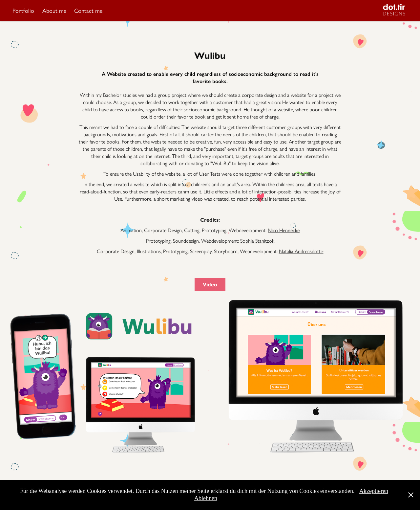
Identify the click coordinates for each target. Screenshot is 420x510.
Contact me (88, 11)
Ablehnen (206, 498)
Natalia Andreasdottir (301, 251)
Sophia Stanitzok (257, 241)
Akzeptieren (374, 491)
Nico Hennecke (284, 230)
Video (210, 285)
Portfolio (23, 11)
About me (54, 11)
